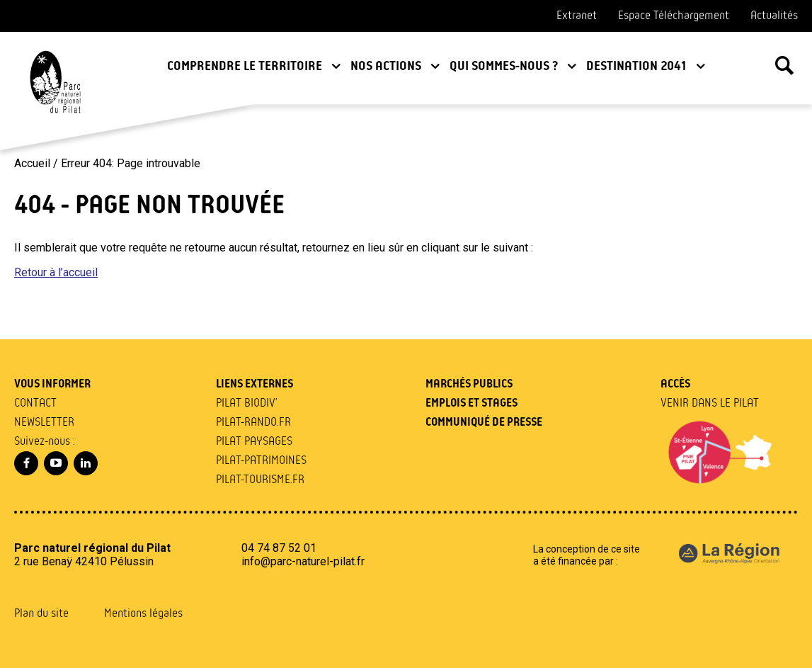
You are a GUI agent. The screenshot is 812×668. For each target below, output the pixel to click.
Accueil (32, 163)
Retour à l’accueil (56, 272)
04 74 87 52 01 (279, 548)
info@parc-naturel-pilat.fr (303, 561)
